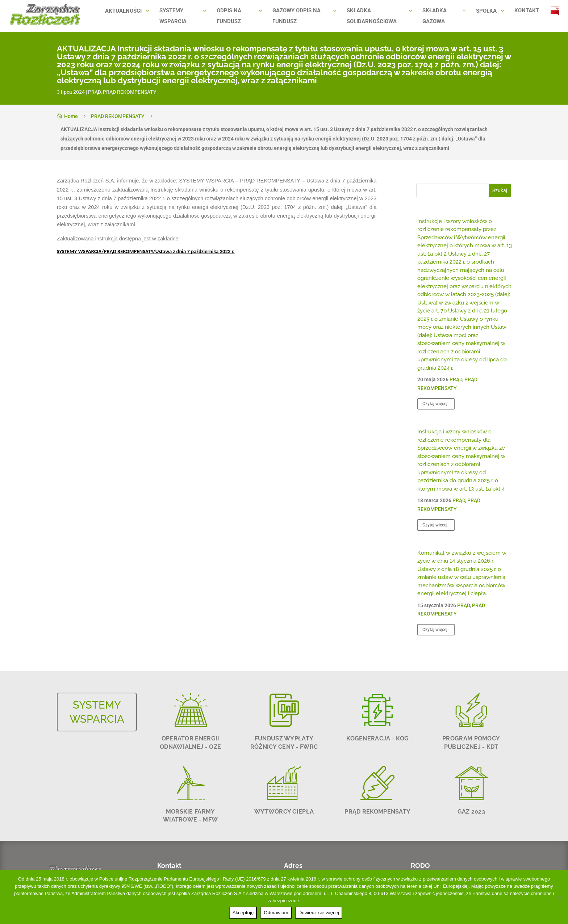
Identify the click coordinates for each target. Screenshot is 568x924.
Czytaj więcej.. (436, 404)
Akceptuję (243, 913)
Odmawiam (276, 913)
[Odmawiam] (559, 897)
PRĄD (94, 92)
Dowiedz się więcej (319, 913)
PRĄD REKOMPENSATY (130, 92)
